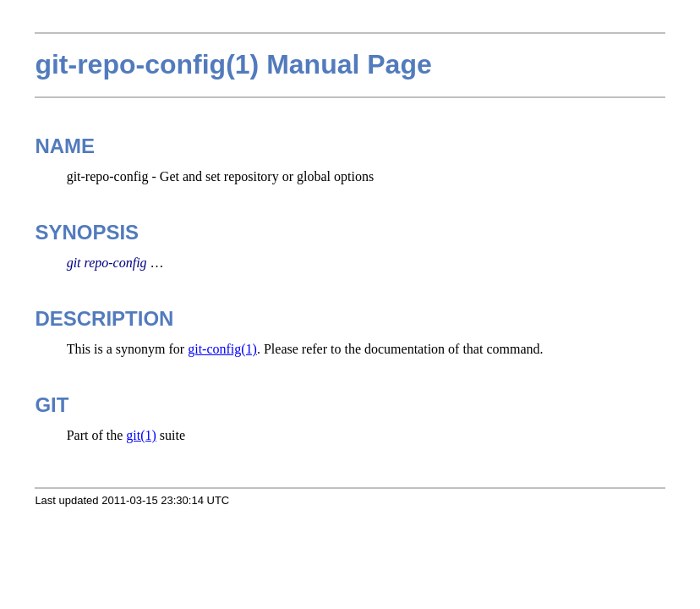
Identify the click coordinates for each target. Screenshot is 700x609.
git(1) (141, 435)
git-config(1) (222, 349)
